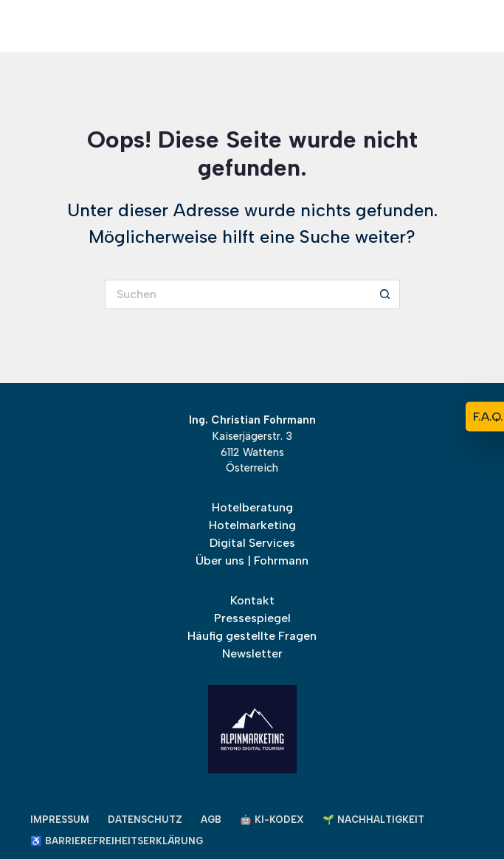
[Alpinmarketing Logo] (380, 26)
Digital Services (252, 543)
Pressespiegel (252, 618)
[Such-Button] (385, 294)
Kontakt (252, 600)
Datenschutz (145, 820)
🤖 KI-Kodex (272, 820)
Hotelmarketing (252, 525)
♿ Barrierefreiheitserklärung (117, 841)
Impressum (60, 820)
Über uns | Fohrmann (252, 560)
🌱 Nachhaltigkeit (373, 820)
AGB (211, 820)
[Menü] (39, 26)
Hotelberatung (252, 507)
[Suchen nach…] (238, 294)
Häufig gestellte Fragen (252, 636)
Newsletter (252, 653)
